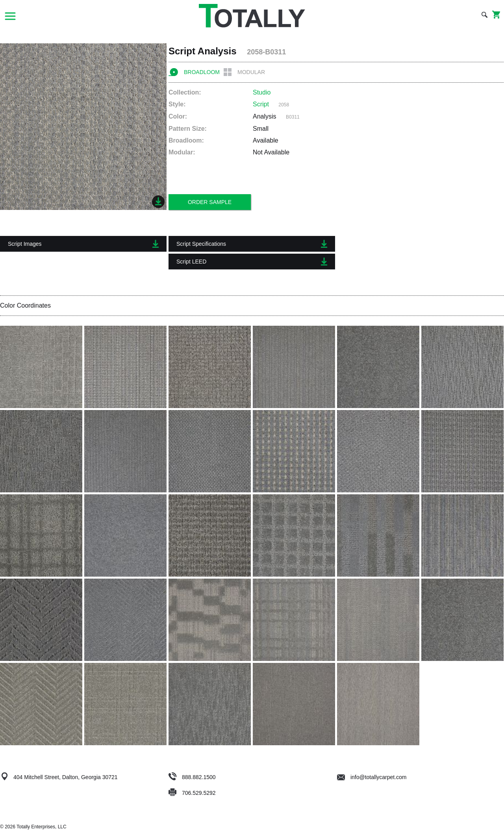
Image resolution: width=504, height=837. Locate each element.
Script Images (83, 244)
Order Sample (210, 202)
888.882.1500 (199, 777)
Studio (262, 92)
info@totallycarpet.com (372, 777)
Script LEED (252, 262)
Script (261, 104)
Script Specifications (252, 244)
